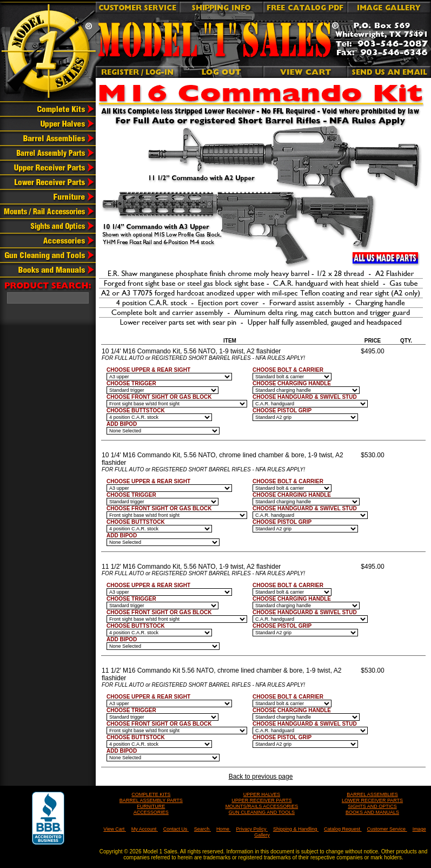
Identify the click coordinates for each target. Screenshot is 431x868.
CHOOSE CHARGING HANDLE (292, 383)
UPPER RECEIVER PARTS (261, 800)
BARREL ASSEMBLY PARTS (151, 800)
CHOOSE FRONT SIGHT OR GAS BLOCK (159, 397)
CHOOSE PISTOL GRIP (282, 410)
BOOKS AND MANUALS (372, 812)
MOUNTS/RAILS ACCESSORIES (262, 806)
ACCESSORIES (151, 812)
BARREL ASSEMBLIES (372, 794)
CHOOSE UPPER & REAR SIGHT (148, 370)
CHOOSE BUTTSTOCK (136, 410)
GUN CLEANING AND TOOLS (262, 812)
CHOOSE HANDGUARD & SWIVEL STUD (305, 397)
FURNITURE (151, 806)
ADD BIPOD (122, 424)
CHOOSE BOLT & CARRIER (288, 370)
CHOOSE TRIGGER (131, 383)
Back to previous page (261, 777)
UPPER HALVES (262, 794)
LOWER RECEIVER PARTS (372, 800)
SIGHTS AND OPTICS (372, 806)
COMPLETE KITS (151, 794)
